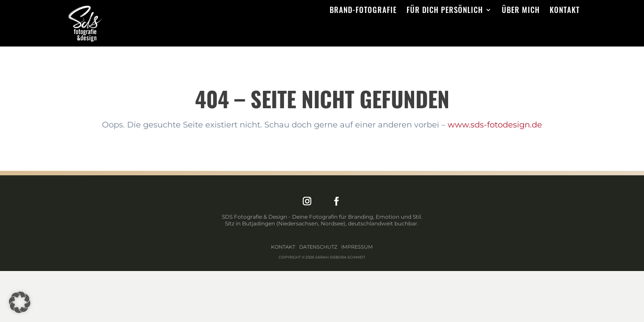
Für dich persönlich (445, 11)
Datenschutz (318, 247)
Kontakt (565, 11)
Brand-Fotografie (363, 11)
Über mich (521, 11)
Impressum (357, 247)
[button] (20, 302)
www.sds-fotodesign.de (495, 125)
